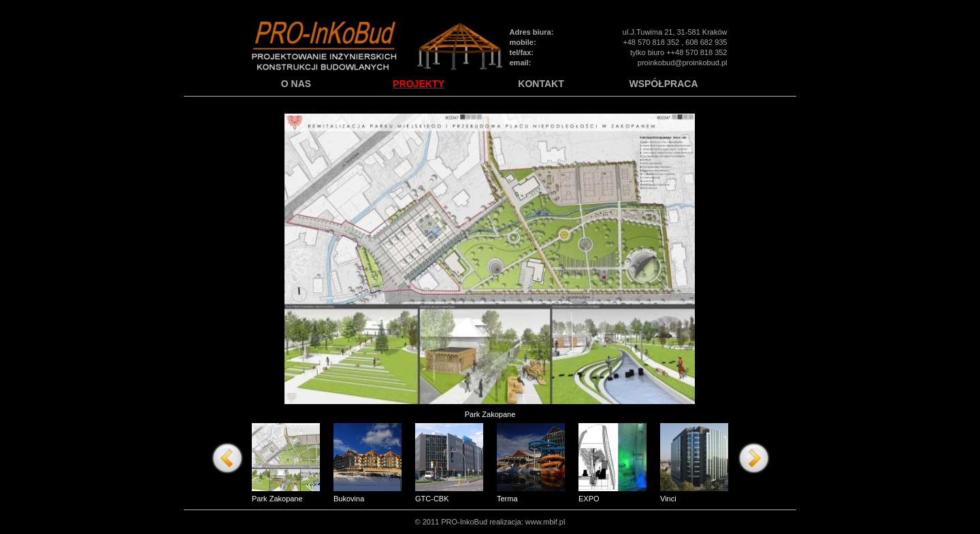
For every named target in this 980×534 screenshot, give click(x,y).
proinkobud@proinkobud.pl (683, 63)
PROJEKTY (418, 84)
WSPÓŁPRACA (663, 84)
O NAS (296, 84)
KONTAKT (541, 84)
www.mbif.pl (545, 522)
